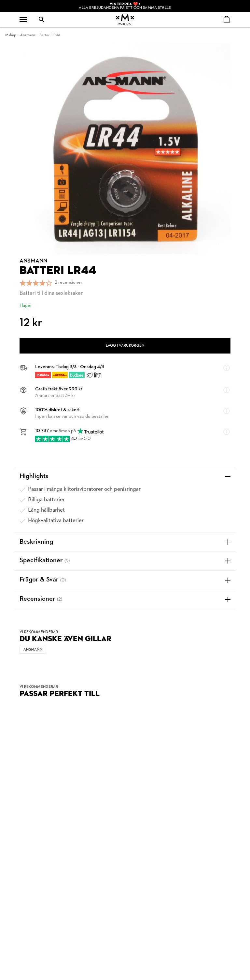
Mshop (11, 35)
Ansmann (28, 35)
